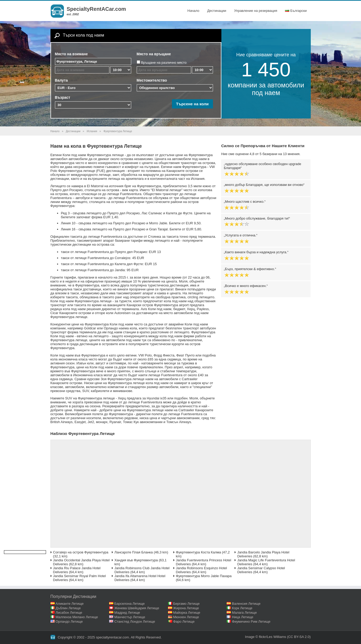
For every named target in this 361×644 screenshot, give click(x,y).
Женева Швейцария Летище (137, 608)
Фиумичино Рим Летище (251, 621)
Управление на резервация (256, 11)
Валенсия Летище (246, 604)
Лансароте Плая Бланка (134, 552)
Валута (61, 80)
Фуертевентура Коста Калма (199, 552)
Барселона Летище (130, 604)
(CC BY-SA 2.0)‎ (299, 637)
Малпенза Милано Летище (77, 617)
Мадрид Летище (127, 613)
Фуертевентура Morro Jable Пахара (204, 576)
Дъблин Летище (68, 608)
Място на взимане (71, 54)
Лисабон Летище (69, 613)
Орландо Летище (69, 621)
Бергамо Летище (186, 604)
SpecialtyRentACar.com (96, 9)
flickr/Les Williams (273, 637)
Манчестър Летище (130, 617)
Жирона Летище (186, 608)
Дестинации (217, 11)
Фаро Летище (184, 621)
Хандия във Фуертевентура (136, 560)
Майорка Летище (187, 613)
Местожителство (152, 80)
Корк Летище (242, 608)
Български (296, 11)
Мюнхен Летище (186, 617)
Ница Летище (243, 617)
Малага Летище (244, 613)
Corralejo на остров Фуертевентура (81, 552)
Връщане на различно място (164, 63)
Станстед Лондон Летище (135, 621)
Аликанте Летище (70, 604)
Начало (193, 11)
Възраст (63, 97)
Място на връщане (154, 54)
